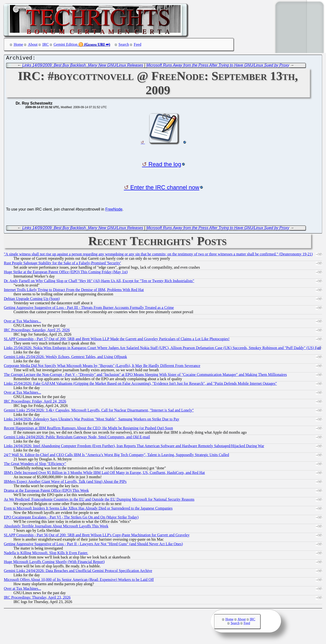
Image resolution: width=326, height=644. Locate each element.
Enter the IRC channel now (165, 189)
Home (18, 44)
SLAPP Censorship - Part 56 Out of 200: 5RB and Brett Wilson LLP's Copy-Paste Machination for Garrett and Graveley (97, 536)
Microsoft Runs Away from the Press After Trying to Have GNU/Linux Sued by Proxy (218, 66)
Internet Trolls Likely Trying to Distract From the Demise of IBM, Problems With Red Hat (74, 291)
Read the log (165, 165)
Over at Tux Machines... (22, 322)
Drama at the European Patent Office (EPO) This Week (46, 492)
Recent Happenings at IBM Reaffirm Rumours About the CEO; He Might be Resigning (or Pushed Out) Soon (88, 429)
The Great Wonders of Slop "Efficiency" (35, 465)
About (33, 44)
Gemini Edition (66, 44)
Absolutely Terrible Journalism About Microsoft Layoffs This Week (56, 527)
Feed (137, 44)
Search (124, 44)
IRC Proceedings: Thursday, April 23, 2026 (37, 599)
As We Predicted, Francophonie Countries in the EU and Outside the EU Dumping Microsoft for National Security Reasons (99, 501)
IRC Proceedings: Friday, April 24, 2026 (35, 402)
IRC (46, 44)
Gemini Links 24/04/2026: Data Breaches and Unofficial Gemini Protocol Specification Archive (78, 572)
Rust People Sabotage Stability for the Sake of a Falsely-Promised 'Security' (62, 264)
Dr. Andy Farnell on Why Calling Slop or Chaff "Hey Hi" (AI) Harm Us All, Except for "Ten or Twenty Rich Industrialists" (99, 282)
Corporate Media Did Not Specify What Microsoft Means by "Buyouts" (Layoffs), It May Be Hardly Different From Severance (102, 367)
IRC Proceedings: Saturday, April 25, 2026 (37, 331)
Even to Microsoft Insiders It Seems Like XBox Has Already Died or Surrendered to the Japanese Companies (88, 509)
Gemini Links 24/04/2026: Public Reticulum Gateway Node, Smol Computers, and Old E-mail (77, 438)
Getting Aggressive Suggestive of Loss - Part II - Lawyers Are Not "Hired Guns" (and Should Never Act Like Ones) (93, 545)
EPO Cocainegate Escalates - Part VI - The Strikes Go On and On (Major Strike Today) (71, 518)
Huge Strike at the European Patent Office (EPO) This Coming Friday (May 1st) (66, 273)
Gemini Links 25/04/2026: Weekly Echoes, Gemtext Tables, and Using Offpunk (65, 358)
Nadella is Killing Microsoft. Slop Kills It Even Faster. (46, 554)
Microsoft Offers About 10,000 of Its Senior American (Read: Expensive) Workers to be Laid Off (79, 581)
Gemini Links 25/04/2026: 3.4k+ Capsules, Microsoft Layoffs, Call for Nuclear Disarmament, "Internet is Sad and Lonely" (99, 411)
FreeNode (114, 210)
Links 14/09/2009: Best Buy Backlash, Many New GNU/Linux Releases (83, 66)
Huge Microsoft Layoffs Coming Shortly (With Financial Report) (54, 563)
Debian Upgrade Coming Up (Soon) (32, 300)
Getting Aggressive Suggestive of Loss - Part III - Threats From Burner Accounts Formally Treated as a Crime (89, 309)
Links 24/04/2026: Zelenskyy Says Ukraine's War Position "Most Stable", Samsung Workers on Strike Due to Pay (92, 420)
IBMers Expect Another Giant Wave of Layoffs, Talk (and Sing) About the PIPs (65, 483)
